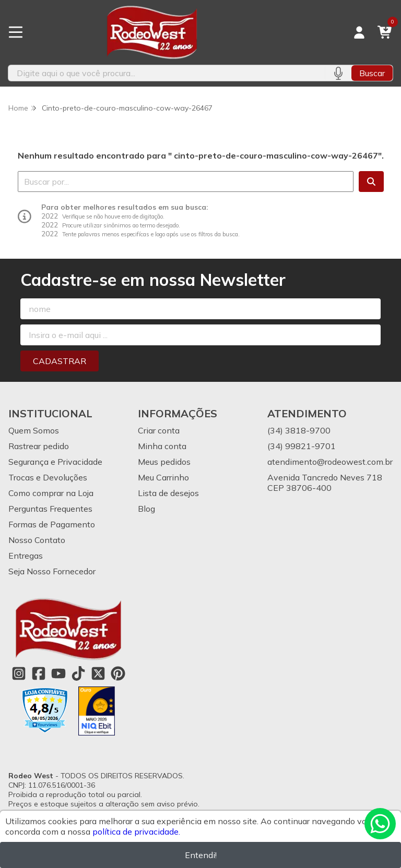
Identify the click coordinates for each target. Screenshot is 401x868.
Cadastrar (60, 361)
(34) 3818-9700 (299, 430)
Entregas (26, 556)
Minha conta (162, 446)
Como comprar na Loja (51, 493)
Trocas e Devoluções (48, 477)
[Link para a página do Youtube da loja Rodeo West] (58, 673)
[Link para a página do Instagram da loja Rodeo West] (19, 673)
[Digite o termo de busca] (167, 73)
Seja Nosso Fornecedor (52, 571)
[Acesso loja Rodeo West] (359, 32)
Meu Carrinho (163, 477)
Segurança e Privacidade (55, 462)
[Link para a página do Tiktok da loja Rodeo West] (78, 673)
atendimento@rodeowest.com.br (330, 462)
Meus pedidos (164, 462)
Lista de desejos (168, 493)
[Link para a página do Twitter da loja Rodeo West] (98, 673)
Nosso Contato (37, 540)
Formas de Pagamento (52, 524)
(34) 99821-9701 (302, 446)
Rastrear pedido (39, 446)
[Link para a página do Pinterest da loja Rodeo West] (118, 673)
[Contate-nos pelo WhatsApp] (380, 824)
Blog (146, 509)
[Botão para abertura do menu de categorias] (16, 32)
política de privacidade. (136, 831)
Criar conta (159, 430)
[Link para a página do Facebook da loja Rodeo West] (39, 673)
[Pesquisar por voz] (338, 73)
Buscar (372, 73)
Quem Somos (34, 430)
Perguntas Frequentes (50, 509)
